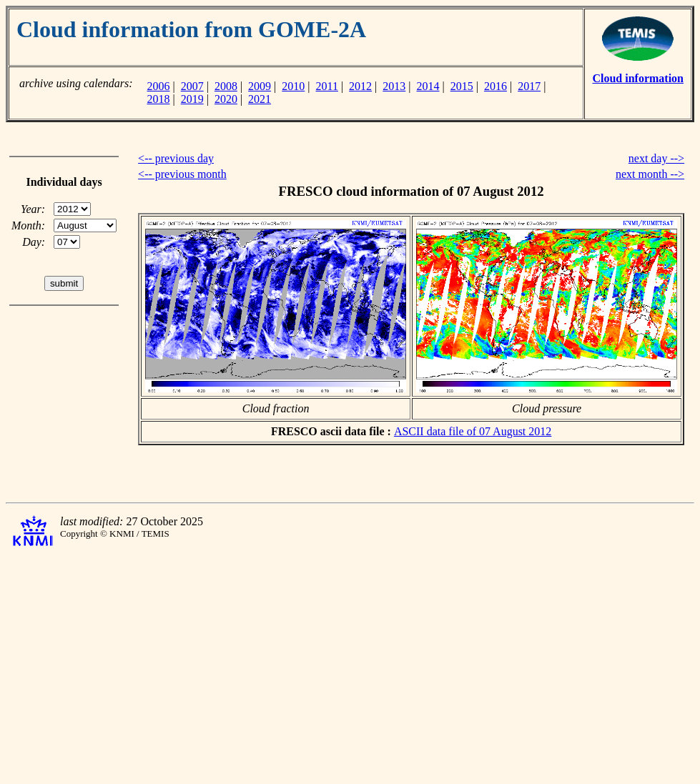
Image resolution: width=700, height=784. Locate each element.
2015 (462, 86)
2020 (226, 99)
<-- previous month (182, 174)
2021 (260, 99)
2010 (293, 86)
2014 (428, 86)
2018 (158, 99)
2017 (529, 86)
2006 (158, 86)
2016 (496, 86)
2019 (192, 99)
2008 (226, 86)
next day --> (656, 158)
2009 (260, 86)
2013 (394, 86)
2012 (360, 86)
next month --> (650, 174)
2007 (192, 86)
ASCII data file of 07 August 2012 (473, 431)
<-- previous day (176, 158)
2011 (327, 86)
